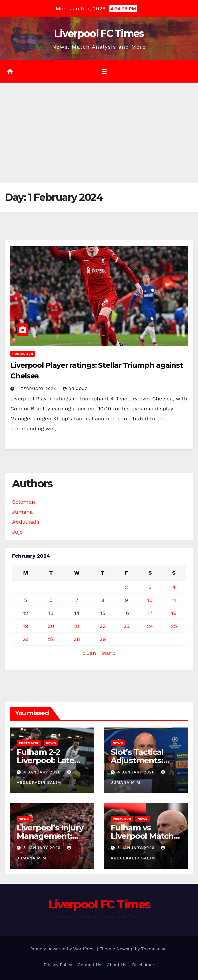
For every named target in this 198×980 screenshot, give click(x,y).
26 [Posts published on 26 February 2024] (25, 639)
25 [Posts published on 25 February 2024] (174, 626)
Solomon (23, 502)
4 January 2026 (43, 772)
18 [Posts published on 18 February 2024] (174, 613)
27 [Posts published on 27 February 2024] (51, 639)
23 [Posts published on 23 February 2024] (126, 626)
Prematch (122, 819)
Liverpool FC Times (99, 33)
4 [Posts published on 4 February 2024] (174, 587)
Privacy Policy (58, 965)
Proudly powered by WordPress (63, 949)
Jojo (17, 532)
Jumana (22, 512)
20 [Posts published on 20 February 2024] (51, 626)
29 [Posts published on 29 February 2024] (103, 639)
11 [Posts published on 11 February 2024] (174, 600)
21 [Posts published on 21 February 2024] (77, 626)
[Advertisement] (99, 133)
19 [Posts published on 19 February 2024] (26, 626)
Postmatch (23, 354)
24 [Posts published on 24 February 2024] (150, 626)
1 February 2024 (37, 389)
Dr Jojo (75, 389)
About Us (117, 965)
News (51, 743)
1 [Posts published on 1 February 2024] (103, 587)
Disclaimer (143, 965)
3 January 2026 (43, 848)
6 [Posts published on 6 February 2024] (51, 600)
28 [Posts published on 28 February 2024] (77, 639)
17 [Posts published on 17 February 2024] (150, 613)
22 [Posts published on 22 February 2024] (103, 626)
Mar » (108, 653)
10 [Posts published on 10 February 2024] (150, 600)
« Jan (89, 653)
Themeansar (154, 949)
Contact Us (89, 965)
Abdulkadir (26, 522)
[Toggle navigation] (104, 72)
